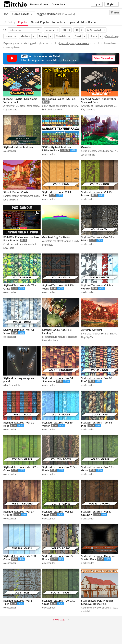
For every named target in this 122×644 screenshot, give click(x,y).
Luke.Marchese (50, 340)
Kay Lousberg (10, 109)
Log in (97, 4)
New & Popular (40, 22)
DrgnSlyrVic (87, 337)
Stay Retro (9, 248)
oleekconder (10, 151)
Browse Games (39, 4)
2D (64, 30)
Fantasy (43, 36)
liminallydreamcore (52, 109)
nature (8, 36)
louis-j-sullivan (11, 200)
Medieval (25, 36)
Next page (59, 619)
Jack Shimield (88, 155)
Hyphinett (47, 245)
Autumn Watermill (92, 330)
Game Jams (59, 4)
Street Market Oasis (16, 192)
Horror (93, 36)
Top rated (73, 22)
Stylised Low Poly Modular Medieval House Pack (97, 602)
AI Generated (94, 30)
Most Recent (89, 22)
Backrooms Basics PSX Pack (59, 99)
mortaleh (86, 611)
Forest (78, 36)
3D (76, 30)
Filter (115, 13)
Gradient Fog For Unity (56, 237)
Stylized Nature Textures (18, 147)
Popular (23, 22)
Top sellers (58, 22)
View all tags (112, 36)
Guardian (87, 147)
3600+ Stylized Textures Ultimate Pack (57, 149)
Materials (61, 36)
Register (112, 4)
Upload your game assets (74, 43)
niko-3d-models (11, 385)
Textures (49, 30)
